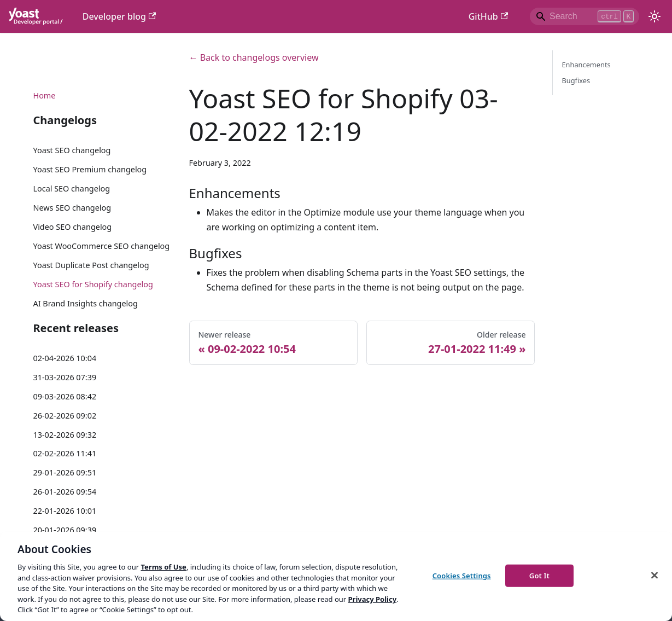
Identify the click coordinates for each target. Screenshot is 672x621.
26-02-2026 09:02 (65, 416)
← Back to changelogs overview (254, 57)
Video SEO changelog (73, 227)
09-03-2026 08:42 (65, 396)
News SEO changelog (72, 208)
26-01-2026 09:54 (65, 492)
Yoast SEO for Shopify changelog (93, 284)
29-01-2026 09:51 (65, 472)
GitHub (488, 16)
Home (45, 95)
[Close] (655, 575)
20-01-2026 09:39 (65, 530)
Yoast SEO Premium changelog (90, 169)
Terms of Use (163, 567)
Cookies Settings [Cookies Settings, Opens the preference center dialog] (462, 575)
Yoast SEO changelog (72, 150)
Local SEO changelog (72, 188)
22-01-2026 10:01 (65, 511)
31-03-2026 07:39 (65, 377)
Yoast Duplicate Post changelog (91, 265)
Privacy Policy (373, 599)
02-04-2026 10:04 (65, 358)
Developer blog (119, 16)
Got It (539, 575)
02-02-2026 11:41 (65, 453)
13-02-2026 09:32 (65, 435)
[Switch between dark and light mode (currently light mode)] (655, 16)
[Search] (585, 16)
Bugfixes (576, 80)
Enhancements (586, 65)
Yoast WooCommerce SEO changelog (102, 246)
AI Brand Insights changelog (86, 303)
